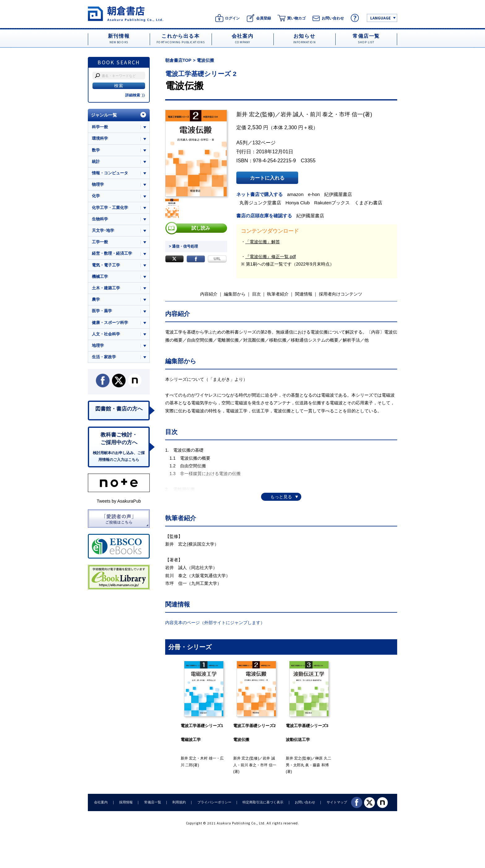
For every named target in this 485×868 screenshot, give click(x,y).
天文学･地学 (103, 230)
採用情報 (126, 802)
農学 (96, 300)
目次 (256, 294)
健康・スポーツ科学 (110, 323)
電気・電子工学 (106, 265)
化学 (96, 196)
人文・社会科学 (106, 334)
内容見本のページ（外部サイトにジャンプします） (215, 623)
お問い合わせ (304, 802)
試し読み (201, 228)
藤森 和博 (321, 765)
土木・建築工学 (106, 288)
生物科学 (100, 219)
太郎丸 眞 (301, 765)
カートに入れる (267, 178)
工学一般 (100, 242)
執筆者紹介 (278, 294)
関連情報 (304, 294)
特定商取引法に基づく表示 (262, 802)
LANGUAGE (380, 18)
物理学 (98, 184)
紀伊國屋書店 (338, 194)
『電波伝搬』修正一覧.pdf (270, 257)
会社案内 (101, 802)
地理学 (98, 346)
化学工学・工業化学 (110, 208)
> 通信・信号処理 (183, 246)
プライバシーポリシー (213, 802)
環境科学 (100, 138)
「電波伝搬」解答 (263, 242)
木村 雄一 (208, 758)
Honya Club (298, 203)
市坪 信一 (351, 114)
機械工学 (100, 277)
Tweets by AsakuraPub (119, 501)
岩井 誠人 (292, 114)
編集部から (235, 294)
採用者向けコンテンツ (341, 294)
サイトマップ (336, 802)
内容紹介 (209, 294)
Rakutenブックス (332, 203)
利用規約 (178, 802)
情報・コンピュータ (110, 173)
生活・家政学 (104, 357)
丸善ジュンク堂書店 (260, 203)
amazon (295, 194)
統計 (96, 162)
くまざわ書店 (368, 203)
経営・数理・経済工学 (112, 254)
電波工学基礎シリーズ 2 (201, 74)
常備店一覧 (152, 802)
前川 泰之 (322, 114)
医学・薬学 (102, 311)
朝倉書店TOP (178, 60)
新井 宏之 (248, 114)
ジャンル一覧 (104, 115)
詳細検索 (135, 95)
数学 (96, 150)
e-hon (314, 194)
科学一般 (100, 127)
